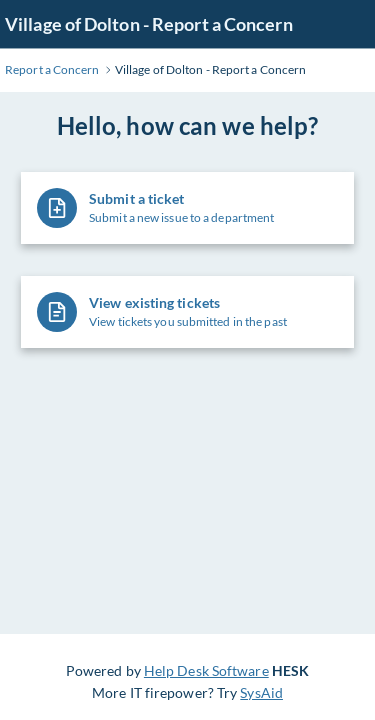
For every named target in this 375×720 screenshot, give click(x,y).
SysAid (261, 692)
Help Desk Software (206, 670)
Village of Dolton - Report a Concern (149, 24)
